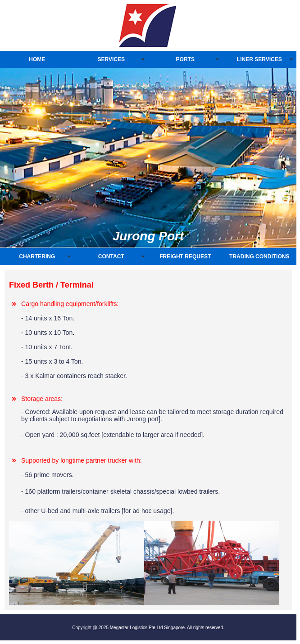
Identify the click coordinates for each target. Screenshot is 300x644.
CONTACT (111, 257)
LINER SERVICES (259, 59)
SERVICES (111, 59)
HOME (37, 59)
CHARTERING (37, 257)
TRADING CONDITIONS (259, 257)
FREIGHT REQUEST (185, 257)
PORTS (185, 59)
